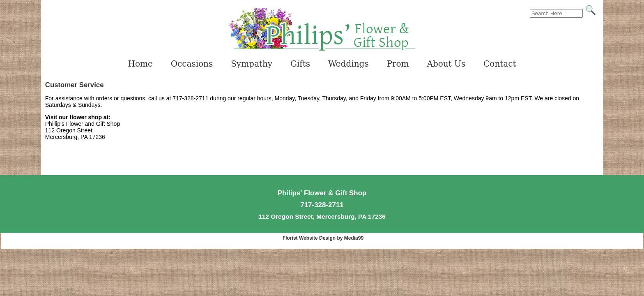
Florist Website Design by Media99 (323, 238)
